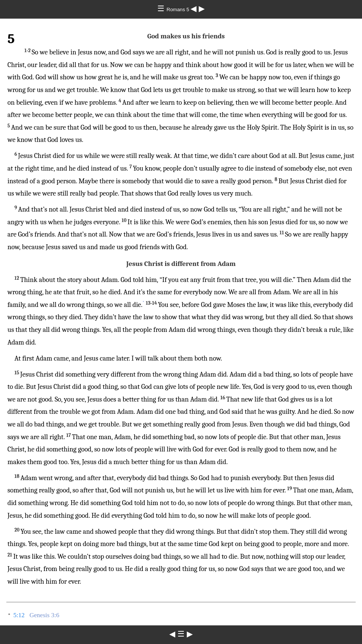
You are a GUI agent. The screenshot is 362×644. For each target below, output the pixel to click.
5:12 (19, 615)
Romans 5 (179, 9)
